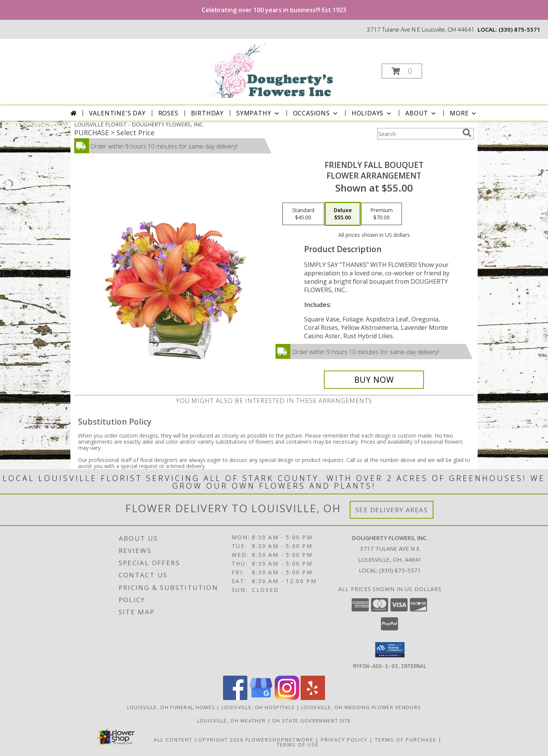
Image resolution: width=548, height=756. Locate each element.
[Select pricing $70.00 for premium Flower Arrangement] (382, 214)
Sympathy (258, 113)
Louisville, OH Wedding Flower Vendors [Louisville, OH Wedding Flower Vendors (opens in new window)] (361, 707)
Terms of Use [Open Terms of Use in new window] (298, 744)
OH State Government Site (311, 720)
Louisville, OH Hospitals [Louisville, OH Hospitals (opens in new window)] (258, 707)
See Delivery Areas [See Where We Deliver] (392, 510)
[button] (402, 71)
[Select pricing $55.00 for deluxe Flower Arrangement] (343, 214)
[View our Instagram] (287, 698)
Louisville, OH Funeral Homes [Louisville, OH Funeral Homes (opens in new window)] (171, 707)
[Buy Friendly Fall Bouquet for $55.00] (374, 380)
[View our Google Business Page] (261, 698)
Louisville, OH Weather (232, 720)
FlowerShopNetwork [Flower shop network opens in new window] (280, 739)
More (464, 113)
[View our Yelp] (313, 698)
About (421, 113)
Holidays (372, 113)
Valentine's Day (117, 113)
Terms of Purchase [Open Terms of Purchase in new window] (406, 739)
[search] (467, 133)
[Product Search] (418, 134)
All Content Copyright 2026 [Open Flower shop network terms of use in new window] (199, 739)
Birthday (207, 113)
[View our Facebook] (235, 698)
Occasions (316, 113)
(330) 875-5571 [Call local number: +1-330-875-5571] (519, 29)
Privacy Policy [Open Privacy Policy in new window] (344, 739)
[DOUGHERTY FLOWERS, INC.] (273, 69)
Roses (168, 113)
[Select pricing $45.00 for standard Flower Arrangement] (303, 214)
